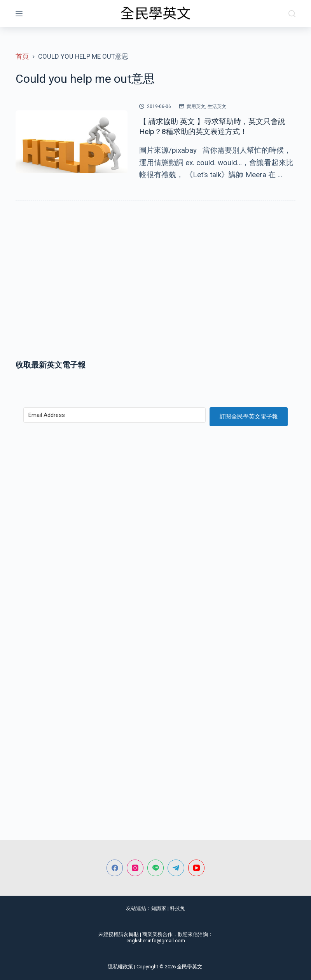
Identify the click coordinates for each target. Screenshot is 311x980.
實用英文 (196, 106)
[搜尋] (292, 14)
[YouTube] (197, 868)
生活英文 (217, 106)
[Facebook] (115, 868)
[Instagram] (135, 868)
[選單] (19, 14)
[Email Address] (114, 415)
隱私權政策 (120, 967)
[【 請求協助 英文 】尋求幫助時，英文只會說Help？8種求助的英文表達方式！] (72, 142)
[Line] (156, 868)
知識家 (159, 908)
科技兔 (177, 908)
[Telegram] (176, 868)
